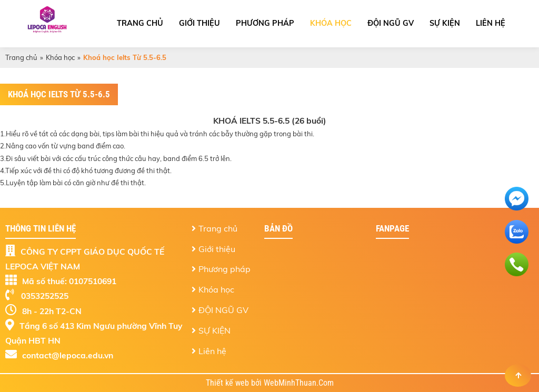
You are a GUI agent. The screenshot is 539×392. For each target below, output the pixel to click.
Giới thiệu (199, 23)
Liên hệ (491, 23)
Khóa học (331, 23)
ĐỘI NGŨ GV (391, 23)
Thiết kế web (228, 383)
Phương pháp (265, 23)
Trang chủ (140, 23)
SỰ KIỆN (445, 23)
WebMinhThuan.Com (299, 383)
